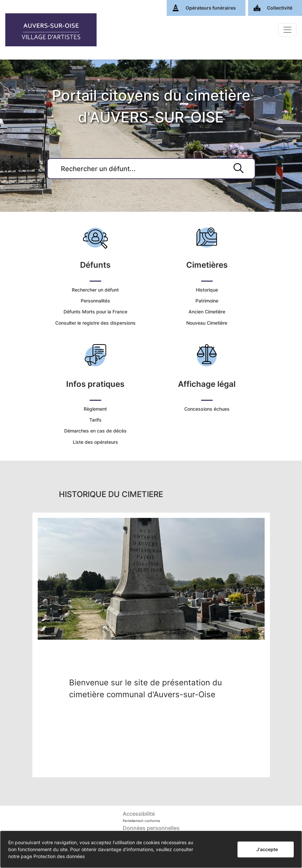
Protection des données (59, 856)
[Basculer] (287, 30)
